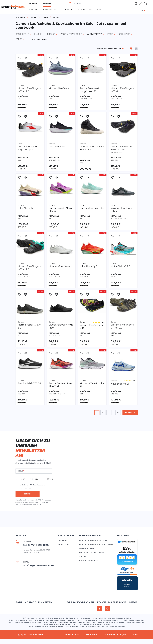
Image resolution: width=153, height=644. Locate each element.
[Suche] (70, 4)
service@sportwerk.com (38, 566)
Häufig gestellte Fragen (91, 553)
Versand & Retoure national (93, 541)
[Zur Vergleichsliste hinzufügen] (26, 58)
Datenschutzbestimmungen (35, 502)
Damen (47, 3)
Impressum (63, 545)
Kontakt (83, 557)
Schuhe (33, 10)
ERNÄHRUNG (85, 10)
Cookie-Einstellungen (115, 634)
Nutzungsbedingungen (24, 504)
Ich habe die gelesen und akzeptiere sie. (32, 486)
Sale (99, 10)
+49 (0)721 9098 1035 (36, 545)
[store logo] (13, 7)
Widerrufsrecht (72, 634)
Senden (28, 494)
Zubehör (67, 10)
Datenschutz (92, 634)
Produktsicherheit (88, 561)
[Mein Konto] (141, 4)
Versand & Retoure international (96, 545)
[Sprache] (143, 10)
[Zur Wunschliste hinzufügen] (20, 58)
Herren (33, 3)
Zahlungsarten (87, 549)
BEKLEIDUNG (50, 10)
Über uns (62, 541)
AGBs (32, 485)
